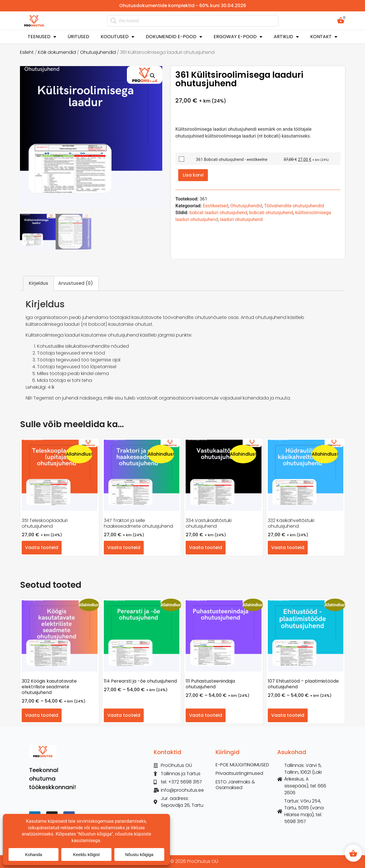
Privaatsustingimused (239, 773)
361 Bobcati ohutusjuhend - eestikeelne (232, 160)
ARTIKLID (286, 37)
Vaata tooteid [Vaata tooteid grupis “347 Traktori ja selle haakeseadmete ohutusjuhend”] (124, 547)
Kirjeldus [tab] (38, 283)
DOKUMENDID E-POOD (174, 37)
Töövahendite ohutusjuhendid (294, 206)
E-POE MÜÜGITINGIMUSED (242, 765)
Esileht (27, 52)
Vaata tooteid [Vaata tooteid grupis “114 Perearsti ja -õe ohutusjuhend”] (124, 715)
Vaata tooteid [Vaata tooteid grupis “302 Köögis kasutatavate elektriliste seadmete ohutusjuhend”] (42, 715)
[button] (153, 76)
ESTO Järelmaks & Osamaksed (235, 785)
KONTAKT (324, 37)
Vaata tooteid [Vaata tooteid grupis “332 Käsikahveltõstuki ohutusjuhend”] (288, 547)
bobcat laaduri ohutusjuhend (218, 213)
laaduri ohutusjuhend (241, 220)
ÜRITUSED (78, 37)
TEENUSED (42, 37)
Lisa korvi (193, 175)
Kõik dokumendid (57, 52)
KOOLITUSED (117, 37)
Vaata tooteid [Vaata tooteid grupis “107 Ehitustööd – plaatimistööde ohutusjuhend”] (288, 715)
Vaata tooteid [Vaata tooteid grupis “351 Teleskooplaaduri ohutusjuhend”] (42, 547)
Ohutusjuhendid (98, 52)
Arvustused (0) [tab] (76, 283)
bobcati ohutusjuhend (271, 213)
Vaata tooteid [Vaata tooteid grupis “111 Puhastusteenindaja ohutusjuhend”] (206, 715)
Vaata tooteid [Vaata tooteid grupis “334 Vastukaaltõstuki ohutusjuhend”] (206, 547)
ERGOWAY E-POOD (238, 37)
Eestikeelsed (215, 206)
